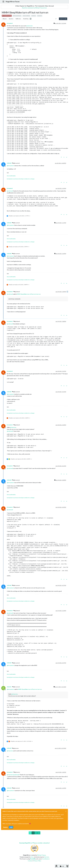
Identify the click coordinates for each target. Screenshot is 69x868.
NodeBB (33, 859)
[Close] (66, 811)
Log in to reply (63, 19)
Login (11, 827)
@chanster (15, 748)
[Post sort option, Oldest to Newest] (56, 19)
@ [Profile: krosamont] (10, 166)
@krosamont (16, 163)
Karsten (47, 857)
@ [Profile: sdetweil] (29, 26)
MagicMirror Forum (13, 2)
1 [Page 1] (33, 833)
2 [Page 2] (36, 833)
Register (6, 827)
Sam (32, 857)
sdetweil (9, 163)
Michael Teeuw (41, 855)
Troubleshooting (7, 16)
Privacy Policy (37, 861)
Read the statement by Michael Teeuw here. (34, 8)
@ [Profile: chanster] (13, 427)
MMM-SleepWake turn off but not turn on (29, 294)
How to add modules (11, 176)
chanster (9, 687)
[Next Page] (39, 833)
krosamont (10, 23)
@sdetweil (17, 292)
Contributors (46, 859)
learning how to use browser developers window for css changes (21, 179)
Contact (30, 861)
